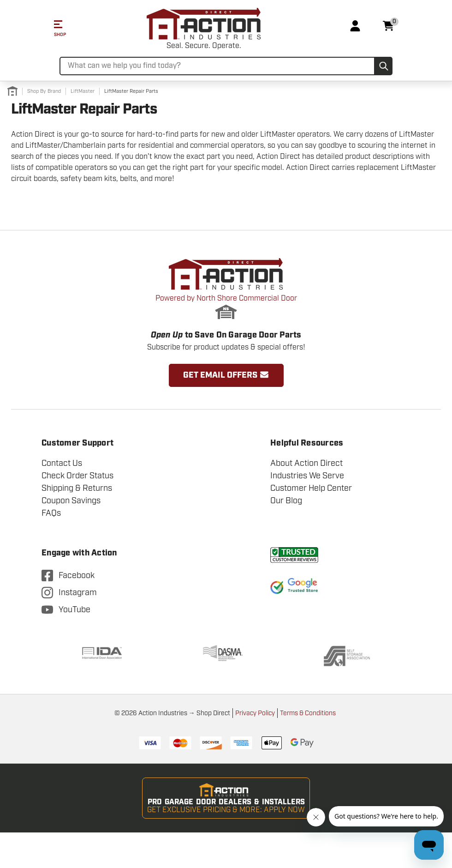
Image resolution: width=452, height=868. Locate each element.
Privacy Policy (255, 713)
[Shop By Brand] (44, 91)
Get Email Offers (226, 375)
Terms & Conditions (308, 713)
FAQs (51, 513)
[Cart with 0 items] (388, 26)
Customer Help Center (311, 488)
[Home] (12, 91)
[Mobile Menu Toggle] (54, 26)
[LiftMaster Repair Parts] (131, 91)
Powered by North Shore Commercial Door (226, 307)
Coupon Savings (71, 500)
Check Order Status (77, 476)
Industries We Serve (307, 476)
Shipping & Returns (77, 488)
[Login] (355, 26)
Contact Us (62, 463)
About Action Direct (306, 463)
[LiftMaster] (83, 91)
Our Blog (286, 500)
